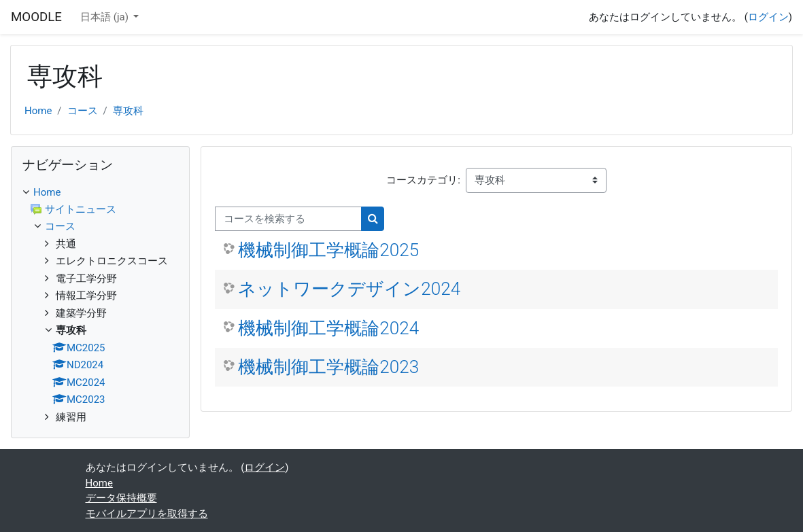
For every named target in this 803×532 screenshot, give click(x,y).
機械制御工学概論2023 (328, 367)
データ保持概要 (121, 498)
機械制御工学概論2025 (328, 250)
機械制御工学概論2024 (328, 328)
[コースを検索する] (288, 219)
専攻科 (128, 111)
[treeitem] (100, 305)
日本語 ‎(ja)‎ (106, 17)
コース (83, 111)
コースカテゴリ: (423, 180)
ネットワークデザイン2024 (349, 289)
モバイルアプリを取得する (147, 514)
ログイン (768, 17)
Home (38, 111)
